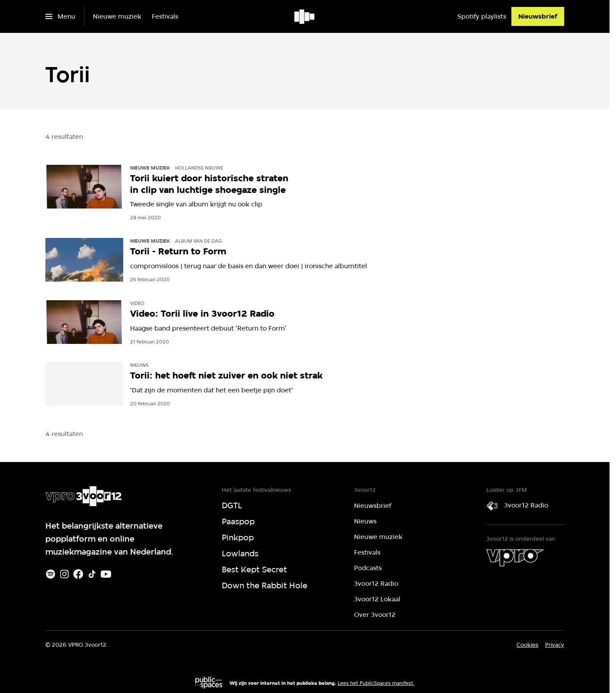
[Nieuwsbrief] (538, 16)
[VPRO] (515, 558)
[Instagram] (64, 574)
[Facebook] (78, 574)
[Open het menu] (60, 16)
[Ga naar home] (305, 16)
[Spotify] (51, 574)
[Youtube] (106, 574)
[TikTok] (92, 574)
